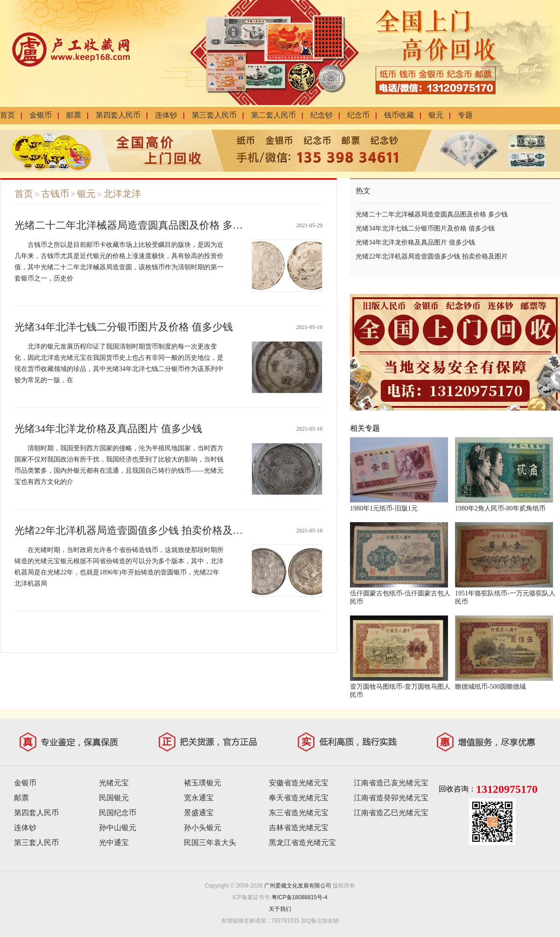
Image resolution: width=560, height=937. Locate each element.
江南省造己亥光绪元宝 (391, 783)
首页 (7, 115)
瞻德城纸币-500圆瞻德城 (490, 687)
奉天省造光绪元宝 (299, 798)
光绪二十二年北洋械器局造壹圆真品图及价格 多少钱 (134, 225)
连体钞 (166, 115)
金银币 (41, 115)
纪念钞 (322, 115)
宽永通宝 (199, 798)
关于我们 (280, 909)
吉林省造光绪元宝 (299, 828)
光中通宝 (114, 843)
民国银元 (114, 798)
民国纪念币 (118, 813)
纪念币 (358, 115)
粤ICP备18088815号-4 (300, 897)
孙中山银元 (118, 828)
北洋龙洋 (122, 194)
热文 (363, 191)
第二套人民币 (273, 115)
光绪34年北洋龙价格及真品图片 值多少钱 (108, 429)
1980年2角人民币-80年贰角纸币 (500, 508)
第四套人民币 (118, 115)
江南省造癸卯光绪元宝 (391, 798)
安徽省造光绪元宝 (299, 783)
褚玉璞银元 (203, 783)
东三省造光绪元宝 (299, 813)
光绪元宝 (114, 783)
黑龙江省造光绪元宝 (302, 843)
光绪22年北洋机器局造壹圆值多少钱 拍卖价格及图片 (134, 530)
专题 (465, 115)
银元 (436, 115)
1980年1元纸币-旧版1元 (384, 508)
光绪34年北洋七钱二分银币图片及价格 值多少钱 (124, 327)
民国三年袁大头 (210, 843)
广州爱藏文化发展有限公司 (298, 886)
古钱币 (55, 194)
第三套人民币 (214, 115)
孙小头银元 (203, 828)
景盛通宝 (199, 813)
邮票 (74, 115)
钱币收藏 (399, 115)
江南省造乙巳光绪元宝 (391, 813)
